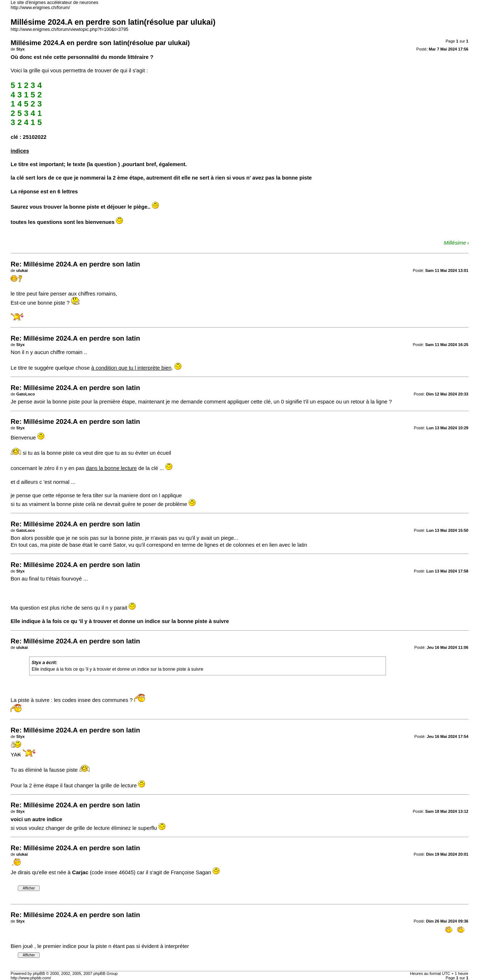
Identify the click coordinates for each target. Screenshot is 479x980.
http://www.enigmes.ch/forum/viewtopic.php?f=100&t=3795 (69, 29)
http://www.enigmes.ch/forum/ (40, 8)
